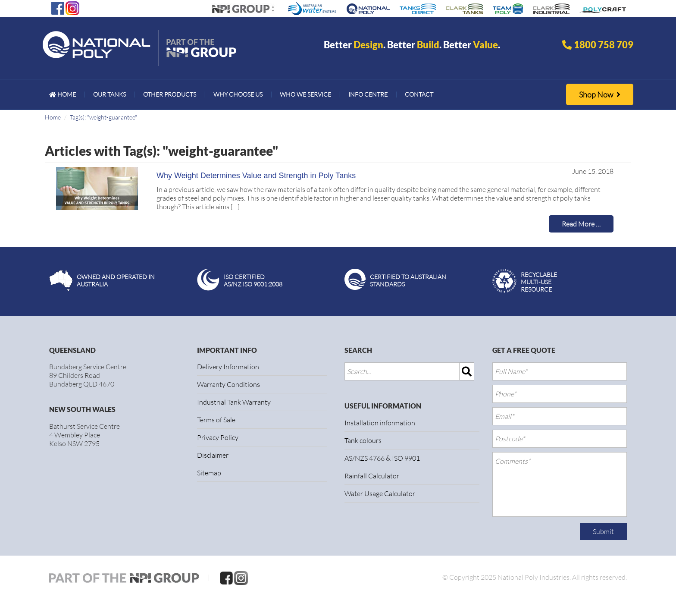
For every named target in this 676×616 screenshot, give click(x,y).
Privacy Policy (218, 437)
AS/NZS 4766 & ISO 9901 (382, 458)
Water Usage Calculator (380, 493)
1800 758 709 (604, 45)
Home (53, 117)
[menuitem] (63, 94)
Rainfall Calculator (372, 476)
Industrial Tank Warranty (234, 402)
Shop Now (600, 94)
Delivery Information (228, 367)
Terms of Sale (216, 420)
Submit (603, 531)
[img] (467, 371)
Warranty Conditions (228, 384)
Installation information (380, 423)
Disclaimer (213, 455)
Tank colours (363, 440)
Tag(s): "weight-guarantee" (103, 117)
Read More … (581, 224)
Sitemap (209, 473)
